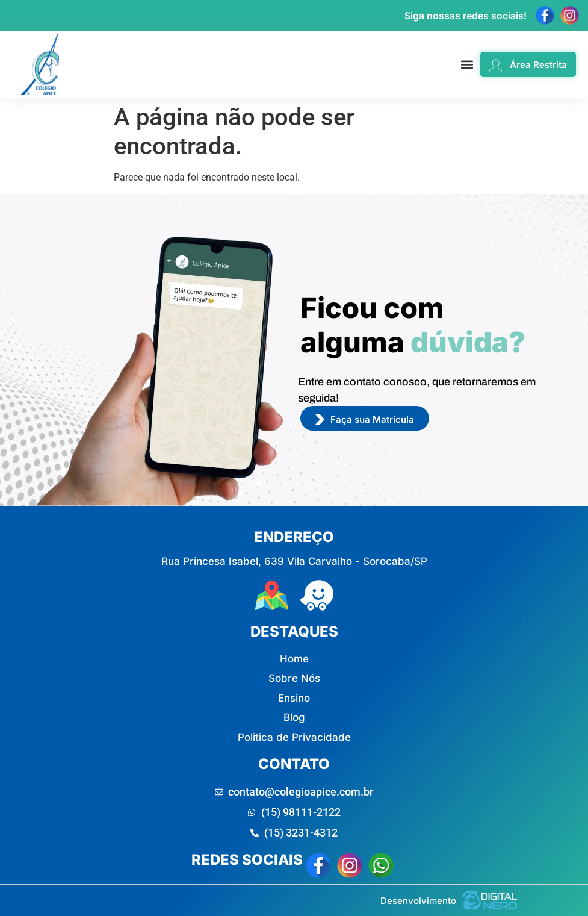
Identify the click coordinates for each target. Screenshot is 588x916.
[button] (467, 65)
